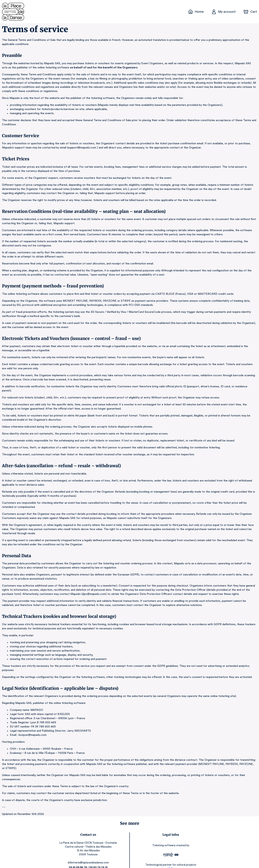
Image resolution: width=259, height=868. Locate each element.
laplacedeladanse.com (88, 860)
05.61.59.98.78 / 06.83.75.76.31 (88, 855)
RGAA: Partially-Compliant (170, 860)
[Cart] (251, 12)
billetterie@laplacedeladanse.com (89, 850)
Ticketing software (164, 833)
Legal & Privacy (171, 856)
